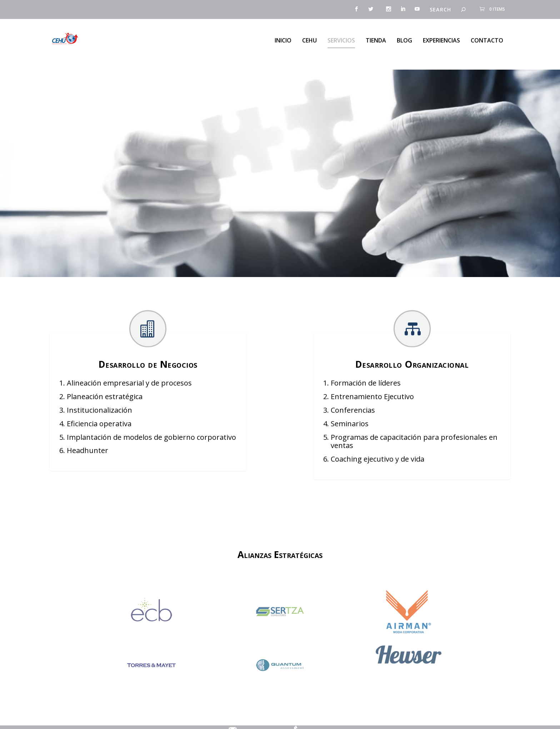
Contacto (487, 37)
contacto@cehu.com (257, 717)
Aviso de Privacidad (198, 717)
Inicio (283, 37)
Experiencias (441, 37)
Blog (404, 37)
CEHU (309, 37)
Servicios (341, 37)
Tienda (376, 37)
